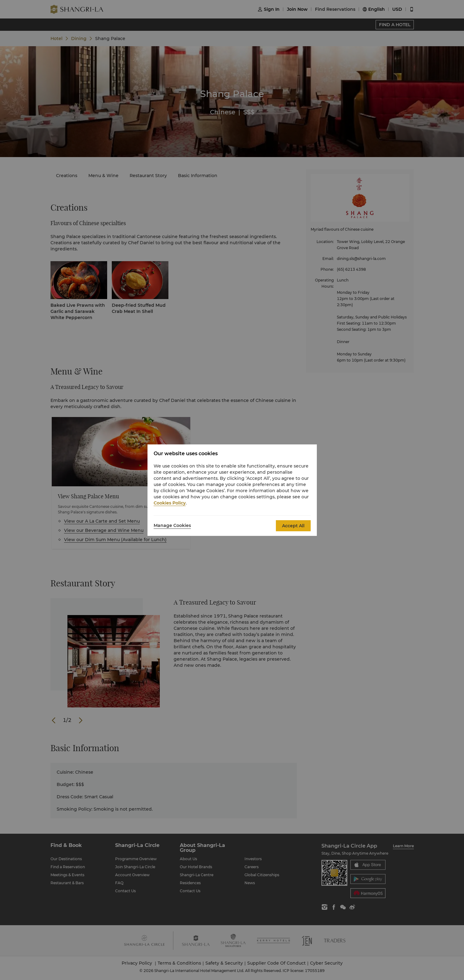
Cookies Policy (170, 503)
